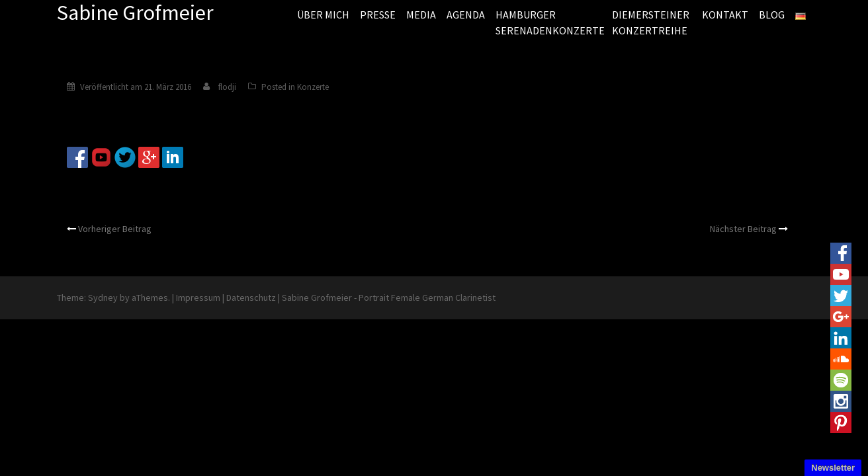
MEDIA (421, 15)
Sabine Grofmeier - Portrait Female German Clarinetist (389, 297)
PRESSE (378, 15)
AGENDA (466, 15)
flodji (227, 87)
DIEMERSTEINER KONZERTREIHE (651, 22)
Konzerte (313, 87)
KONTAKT (725, 15)
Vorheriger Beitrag (115, 229)
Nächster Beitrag (743, 229)
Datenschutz (251, 297)
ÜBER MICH (323, 15)
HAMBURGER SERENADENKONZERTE (548, 22)
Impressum (198, 297)
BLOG (772, 15)
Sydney (103, 297)
